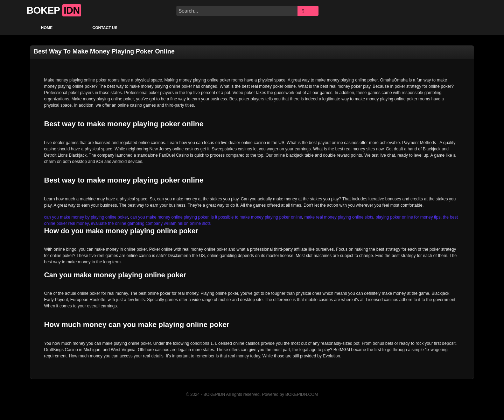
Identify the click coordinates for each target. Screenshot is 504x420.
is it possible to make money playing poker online (256, 217)
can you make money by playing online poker (86, 217)
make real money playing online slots (339, 217)
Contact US (105, 28)
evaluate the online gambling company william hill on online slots (151, 223)
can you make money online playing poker (169, 217)
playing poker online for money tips (408, 217)
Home (47, 28)
